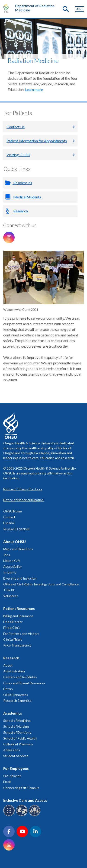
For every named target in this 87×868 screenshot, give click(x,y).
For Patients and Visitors (21, 634)
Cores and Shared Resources (24, 683)
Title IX (9, 590)
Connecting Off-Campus (21, 788)
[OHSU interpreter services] (35, 815)
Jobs (7, 555)
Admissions (12, 750)
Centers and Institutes (20, 677)
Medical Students (27, 197)
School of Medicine (17, 721)
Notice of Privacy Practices (23, 489)
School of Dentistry (17, 732)
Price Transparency (17, 645)
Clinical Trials (13, 639)
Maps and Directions (18, 549)
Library (8, 689)
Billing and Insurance (18, 616)
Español (9, 523)
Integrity (10, 572)
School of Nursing (16, 726)
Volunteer (11, 596)
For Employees (16, 768)
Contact (9, 517)
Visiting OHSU (18, 155)
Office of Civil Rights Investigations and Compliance (41, 584)
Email (7, 782)
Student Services (16, 756)
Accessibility (12, 566)
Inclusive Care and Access (25, 800)
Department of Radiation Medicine (35, 8)
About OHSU (14, 541)
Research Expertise (17, 700)
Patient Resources (19, 608)
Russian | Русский (16, 529)
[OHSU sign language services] (22, 815)
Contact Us (16, 127)
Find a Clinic (12, 628)
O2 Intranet (12, 776)
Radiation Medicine (33, 61)
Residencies (22, 183)
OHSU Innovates (16, 695)
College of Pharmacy (18, 744)
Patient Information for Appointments (37, 141)
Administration (14, 671)
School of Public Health (20, 738)
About (8, 665)
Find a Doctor (13, 622)
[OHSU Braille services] (10, 815)
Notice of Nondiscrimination (23, 500)
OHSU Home (13, 511)
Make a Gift (12, 561)
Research (20, 211)
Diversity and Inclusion (20, 578)
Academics (13, 713)
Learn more (34, 89)
